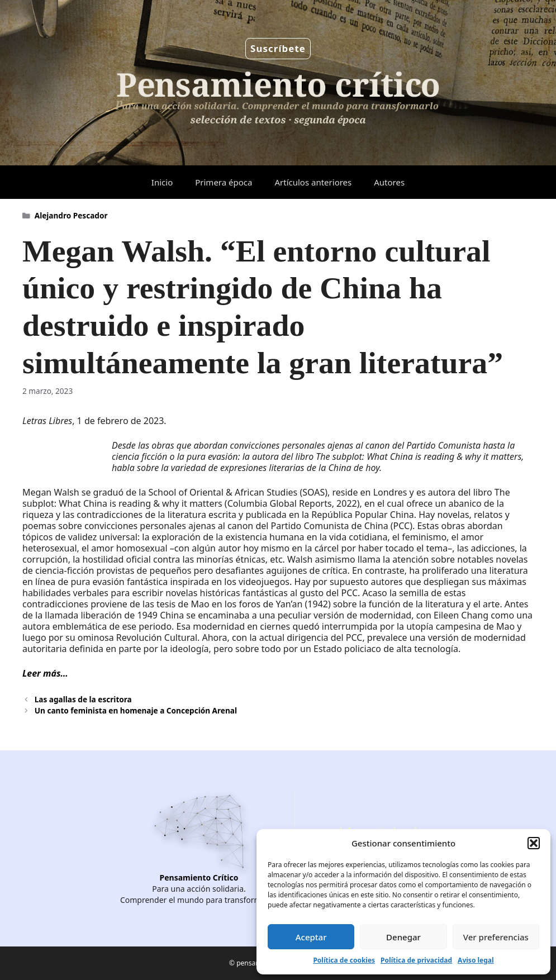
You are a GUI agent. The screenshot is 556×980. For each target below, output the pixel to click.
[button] (534, 843)
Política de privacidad (416, 960)
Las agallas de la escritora (83, 699)
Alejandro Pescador (71, 215)
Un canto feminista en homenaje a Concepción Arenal (136, 710)
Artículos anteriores (313, 182)
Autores (389, 182)
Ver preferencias (496, 937)
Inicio (162, 182)
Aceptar (311, 937)
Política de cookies (344, 960)
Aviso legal (476, 960)
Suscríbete (278, 48)
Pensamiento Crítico (199, 877)
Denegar (403, 937)
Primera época (224, 182)
